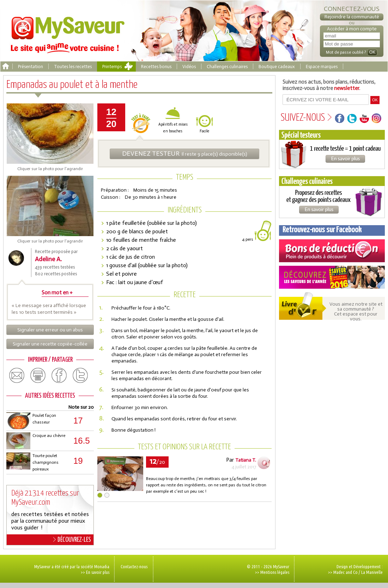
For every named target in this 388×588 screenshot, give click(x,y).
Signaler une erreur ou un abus (50, 330)
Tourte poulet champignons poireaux (46, 462)
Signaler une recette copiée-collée (50, 344)
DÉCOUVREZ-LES (72, 540)
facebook (59, 376)
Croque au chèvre (49, 436)
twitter (80, 376)
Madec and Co (345, 572)
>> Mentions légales (272, 572)
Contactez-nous (134, 566)
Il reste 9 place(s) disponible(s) (185, 154)
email (17, 376)
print (38, 376)
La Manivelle (372, 572)
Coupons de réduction (332, 251)
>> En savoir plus (95, 572)
